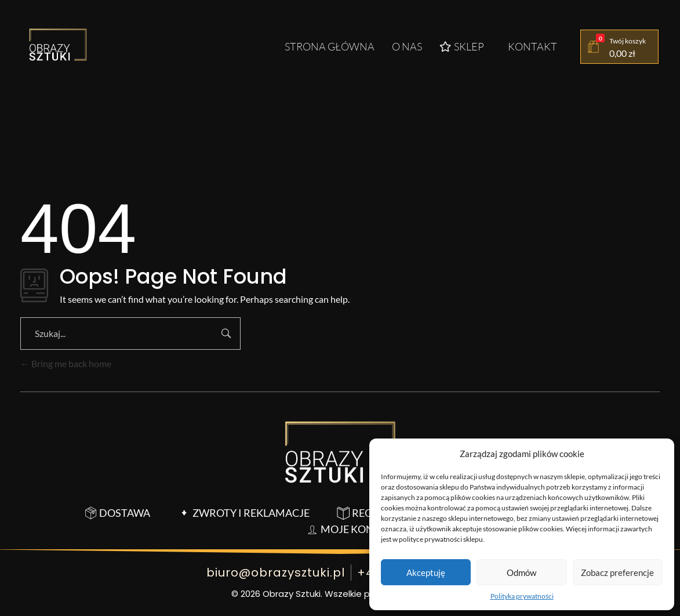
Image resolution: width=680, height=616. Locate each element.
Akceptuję (426, 572)
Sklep (462, 46)
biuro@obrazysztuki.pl (276, 572)
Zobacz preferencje (617, 572)
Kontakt (532, 46)
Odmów (521, 572)
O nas (407, 46)
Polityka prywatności (522, 596)
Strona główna (330, 46)
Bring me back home (66, 363)
